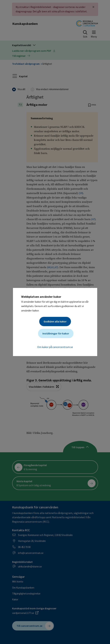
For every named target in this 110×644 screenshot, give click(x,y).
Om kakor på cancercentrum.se (55, 347)
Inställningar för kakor (56, 333)
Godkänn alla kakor (55, 321)
